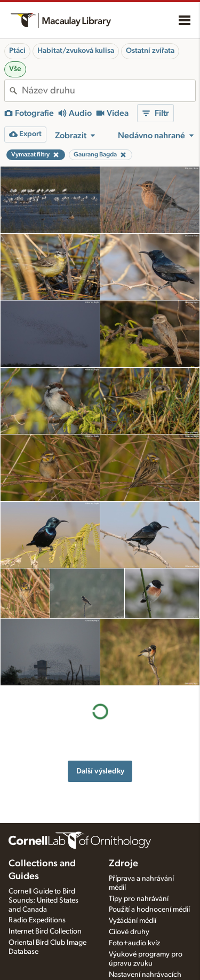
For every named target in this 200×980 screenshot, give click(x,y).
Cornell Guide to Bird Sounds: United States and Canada (43, 900)
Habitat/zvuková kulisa (76, 51)
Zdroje (123, 864)
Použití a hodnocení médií (149, 910)
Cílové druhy (129, 932)
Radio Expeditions (37, 920)
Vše (15, 69)
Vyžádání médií (133, 921)
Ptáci (17, 51)
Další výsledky (100, 704)
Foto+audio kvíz (134, 943)
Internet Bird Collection (45, 931)
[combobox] (109, 91)
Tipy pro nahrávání (139, 899)
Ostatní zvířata (150, 51)
